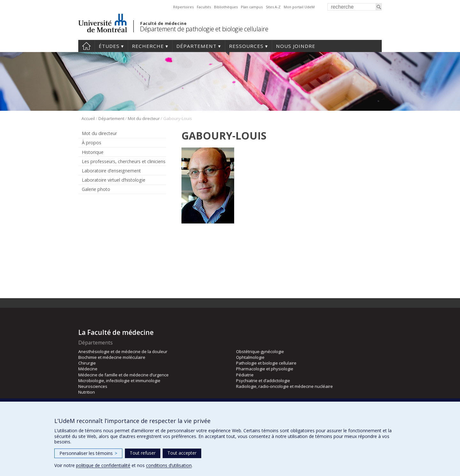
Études (109, 46)
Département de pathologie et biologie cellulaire (204, 29)
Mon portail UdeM (299, 7)
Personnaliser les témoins (88, 453)
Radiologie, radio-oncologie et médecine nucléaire (284, 386)
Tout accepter (182, 453)
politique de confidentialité (103, 465)
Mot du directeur (144, 118)
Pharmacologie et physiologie (265, 369)
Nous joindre (296, 46)
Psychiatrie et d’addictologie (263, 381)
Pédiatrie (245, 375)
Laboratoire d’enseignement (111, 171)
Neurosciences (93, 386)
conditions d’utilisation (169, 465)
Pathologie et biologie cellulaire (266, 363)
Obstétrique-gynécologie (260, 351)
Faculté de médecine (163, 23)
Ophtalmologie (250, 357)
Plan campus (252, 7)
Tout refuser (143, 453)
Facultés (204, 7)
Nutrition (87, 392)
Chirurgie (87, 363)
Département (196, 46)
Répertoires (183, 7)
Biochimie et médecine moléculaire (112, 357)
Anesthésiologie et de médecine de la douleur (123, 351)
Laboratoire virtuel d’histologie (114, 180)
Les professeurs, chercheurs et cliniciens (124, 161)
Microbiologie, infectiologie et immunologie (119, 381)
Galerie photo (96, 189)
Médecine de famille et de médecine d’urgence (123, 375)
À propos (92, 143)
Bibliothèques (226, 7)
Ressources (246, 46)
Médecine (88, 369)
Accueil (86, 46)
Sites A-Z (273, 7)
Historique (93, 152)
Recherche (148, 46)
